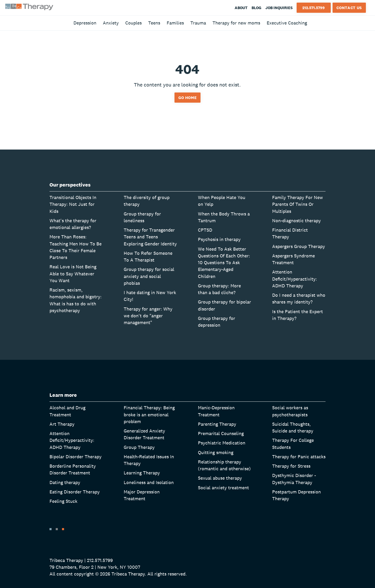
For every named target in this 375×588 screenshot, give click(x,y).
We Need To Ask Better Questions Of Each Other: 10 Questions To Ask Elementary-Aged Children (224, 263)
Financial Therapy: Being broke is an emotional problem (149, 414)
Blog (257, 8)
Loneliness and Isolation (149, 482)
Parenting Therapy (217, 424)
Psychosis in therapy (219, 239)
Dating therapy (65, 482)
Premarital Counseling (221, 433)
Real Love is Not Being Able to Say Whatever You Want (73, 274)
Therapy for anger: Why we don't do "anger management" (148, 316)
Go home (188, 98)
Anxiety (111, 23)
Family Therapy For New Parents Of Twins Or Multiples (298, 204)
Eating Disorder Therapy (75, 492)
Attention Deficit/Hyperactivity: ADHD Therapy (295, 279)
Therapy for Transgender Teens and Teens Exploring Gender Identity (150, 237)
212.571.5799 (314, 8)
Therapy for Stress (291, 466)
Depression (85, 23)
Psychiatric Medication (222, 443)
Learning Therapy (142, 473)
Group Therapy (139, 447)
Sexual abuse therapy (220, 478)
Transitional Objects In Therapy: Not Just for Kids (73, 204)
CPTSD (205, 230)
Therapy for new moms (236, 23)
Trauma (198, 23)
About (241, 8)
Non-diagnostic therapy (296, 221)
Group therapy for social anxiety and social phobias (149, 276)
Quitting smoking (216, 452)
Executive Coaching (287, 23)
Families (175, 23)
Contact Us (349, 8)
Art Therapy (62, 424)
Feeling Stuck (63, 501)
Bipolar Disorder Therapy (76, 457)
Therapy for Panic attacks (299, 457)
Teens (154, 23)
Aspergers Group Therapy (299, 246)
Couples (133, 23)
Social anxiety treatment (223, 488)
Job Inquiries (279, 8)
